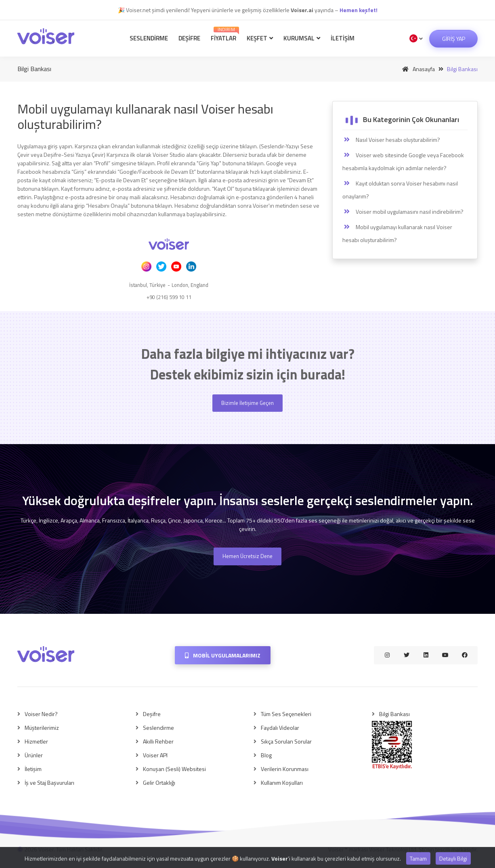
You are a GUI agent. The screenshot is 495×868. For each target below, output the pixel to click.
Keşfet (260, 38)
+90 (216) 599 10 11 (169, 297)
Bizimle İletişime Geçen (247, 403)
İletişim (343, 38)
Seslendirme (149, 38)
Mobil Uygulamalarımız (223, 655)
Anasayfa (417, 69)
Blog (266, 755)
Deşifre (189, 38)
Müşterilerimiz (42, 728)
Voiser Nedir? (41, 714)
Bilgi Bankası (394, 714)
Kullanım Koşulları (282, 783)
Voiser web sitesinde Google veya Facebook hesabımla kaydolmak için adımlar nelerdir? (403, 161)
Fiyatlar (225, 35)
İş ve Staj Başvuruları (49, 783)
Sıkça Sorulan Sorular (286, 741)
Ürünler (34, 755)
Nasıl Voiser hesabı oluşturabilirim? (391, 140)
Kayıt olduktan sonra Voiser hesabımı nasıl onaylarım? (400, 190)
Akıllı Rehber (158, 741)
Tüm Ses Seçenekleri (286, 714)
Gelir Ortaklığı (159, 783)
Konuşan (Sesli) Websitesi (174, 769)
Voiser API (155, 755)
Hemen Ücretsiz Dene (247, 556)
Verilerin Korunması (285, 769)
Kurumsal (302, 38)
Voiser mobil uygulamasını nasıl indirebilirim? (403, 212)
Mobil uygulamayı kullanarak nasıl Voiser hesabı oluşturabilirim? (397, 233)
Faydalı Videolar (280, 728)
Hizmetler (36, 741)
